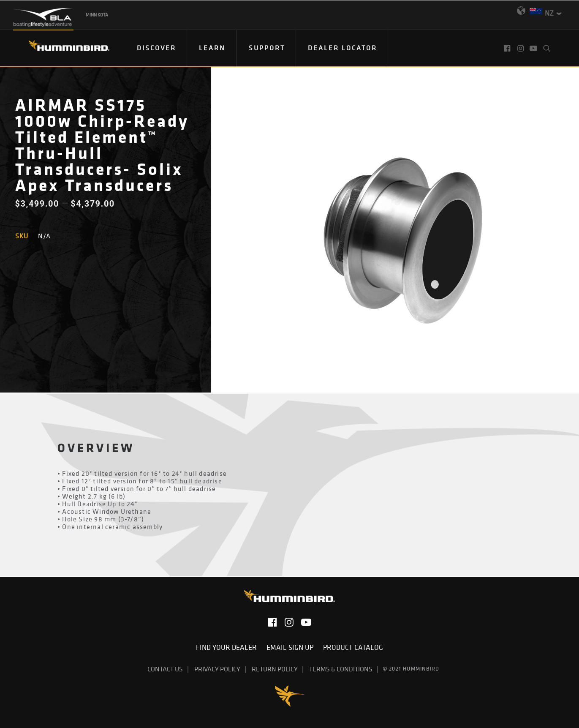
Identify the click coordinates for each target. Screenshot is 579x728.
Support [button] (267, 48)
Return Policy (275, 669)
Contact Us (165, 669)
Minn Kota (97, 15)
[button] (508, 48)
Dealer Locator (343, 48)
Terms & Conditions (341, 669)
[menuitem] (157, 48)
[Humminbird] (61, 48)
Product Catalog (353, 647)
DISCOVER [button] (156, 48)
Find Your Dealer (228, 647)
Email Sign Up (292, 647)
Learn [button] (212, 48)
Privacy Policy (217, 669)
